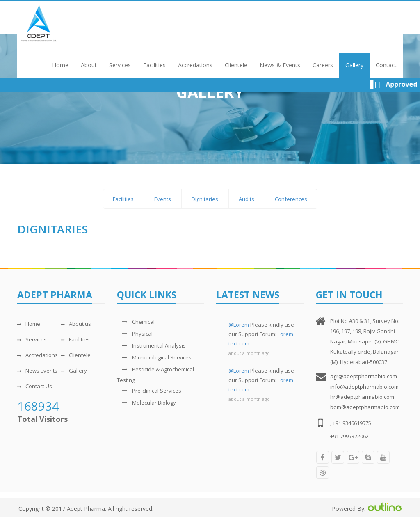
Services (120, 65)
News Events (37, 371)
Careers (323, 65)
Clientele (236, 65)
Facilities (154, 65)
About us (76, 324)
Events (163, 199)
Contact (386, 65)
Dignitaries (205, 199)
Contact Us (35, 386)
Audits (247, 199)
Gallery (354, 65)
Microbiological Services (154, 357)
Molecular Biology (146, 403)
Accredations (195, 65)
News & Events (280, 65)
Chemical (136, 322)
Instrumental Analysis (151, 345)
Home (60, 65)
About (89, 65)
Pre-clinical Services (149, 391)
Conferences (291, 199)
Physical (135, 334)
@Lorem (239, 325)
